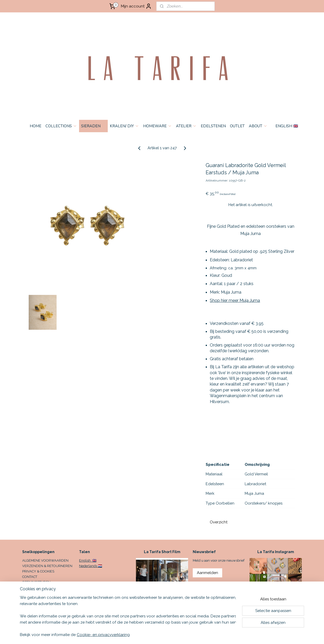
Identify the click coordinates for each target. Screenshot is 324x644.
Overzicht (219, 522)
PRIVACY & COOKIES (38, 571)
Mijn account (136, 6)
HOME (36, 126)
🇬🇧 (94, 560)
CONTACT (30, 577)
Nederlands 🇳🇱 (91, 566)
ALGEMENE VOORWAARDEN (45, 560)
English (85, 560)
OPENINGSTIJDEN (36, 582)
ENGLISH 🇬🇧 (287, 126)
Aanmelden (207, 573)
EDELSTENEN (213, 126)
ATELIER (186, 126)
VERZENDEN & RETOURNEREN (47, 566)
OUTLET (237, 126)
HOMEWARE (157, 126)
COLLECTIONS (61, 126)
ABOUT (258, 126)
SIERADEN (93, 126)
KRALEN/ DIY (124, 126)
